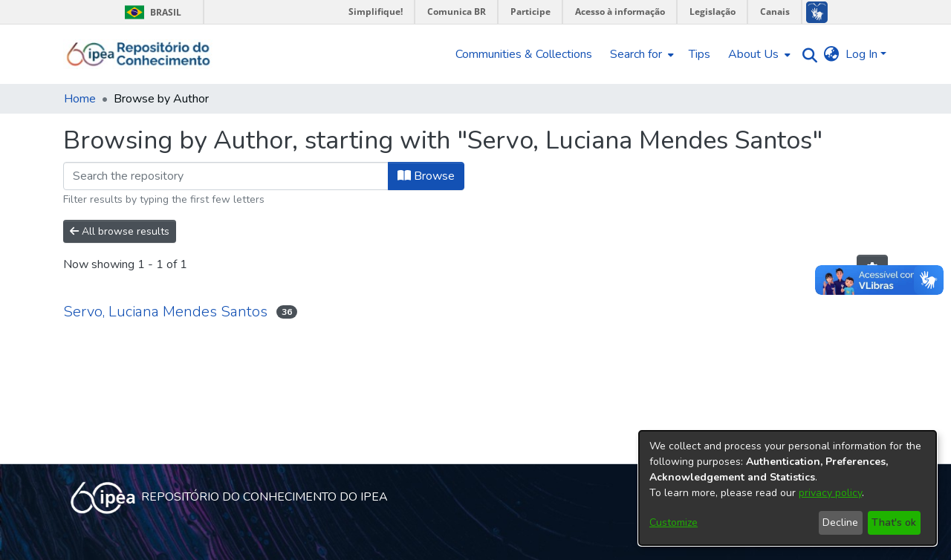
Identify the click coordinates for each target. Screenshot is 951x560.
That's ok (894, 522)
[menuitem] (640, 54)
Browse (426, 176)
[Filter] (226, 176)
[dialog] (788, 488)
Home (80, 99)
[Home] (139, 54)
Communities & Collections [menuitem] (524, 54)
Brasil (150, 12)
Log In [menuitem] (861, 54)
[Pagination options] (872, 269)
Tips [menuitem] (700, 54)
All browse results (120, 231)
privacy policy (830, 493)
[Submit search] (806, 55)
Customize (674, 522)
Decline (840, 522)
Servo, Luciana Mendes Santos (165, 312)
